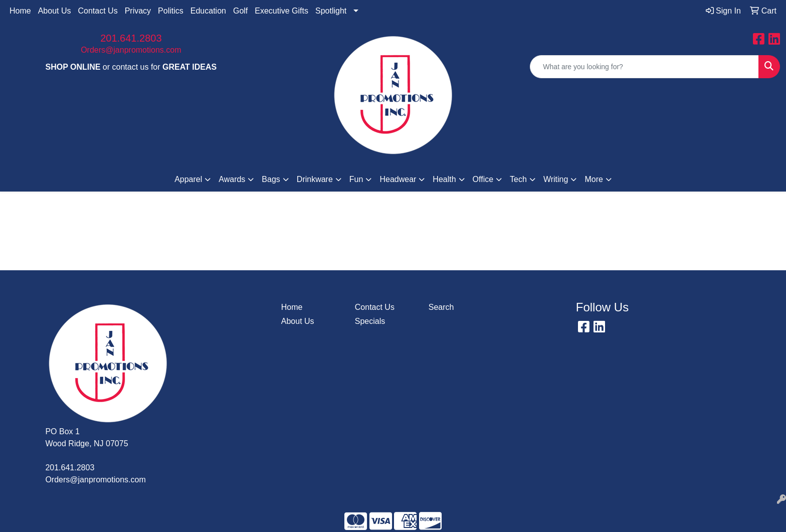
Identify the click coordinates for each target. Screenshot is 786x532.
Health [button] (444, 179)
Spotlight (331, 11)
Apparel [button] (188, 179)
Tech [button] (518, 179)
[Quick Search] (644, 67)
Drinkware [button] (315, 179)
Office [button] (483, 179)
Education (208, 11)
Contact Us (98, 11)
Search (441, 307)
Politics (171, 11)
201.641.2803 (131, 38)
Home (20, 11)
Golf (240, 11)
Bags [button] (271, 179)
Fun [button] (356, 179)
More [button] (594, 179)
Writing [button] (556, 179)
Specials (370, 321)
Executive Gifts (281, 11)
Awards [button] (232, 179)
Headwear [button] (398, 179)
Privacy (138, 11)
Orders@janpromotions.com (131, 50)
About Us (55, 11)
